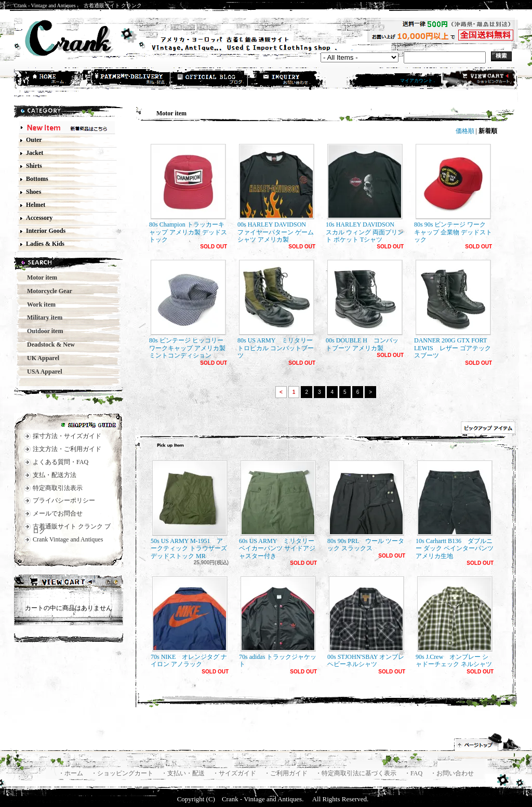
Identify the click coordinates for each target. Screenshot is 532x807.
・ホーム (71, 773)
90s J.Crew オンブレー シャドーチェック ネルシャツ (454, 622)
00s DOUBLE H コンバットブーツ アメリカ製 (364, 306)
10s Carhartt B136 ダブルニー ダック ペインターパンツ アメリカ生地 (455, 510)
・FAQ (414, 773)
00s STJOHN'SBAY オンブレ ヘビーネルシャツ (366, 622)
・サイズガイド (235, 773)
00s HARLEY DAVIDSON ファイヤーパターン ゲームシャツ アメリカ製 (276, 194)
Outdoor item (42, 331)
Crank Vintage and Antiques (68, 539)
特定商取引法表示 (58, 488)
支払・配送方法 (131, 80)
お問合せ (287, 80)
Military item (42, 317)
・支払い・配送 (184, 773)
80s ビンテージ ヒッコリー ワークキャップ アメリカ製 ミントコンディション (188, 309)
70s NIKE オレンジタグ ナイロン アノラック (189, 622)
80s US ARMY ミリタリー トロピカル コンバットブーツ (276, 309)
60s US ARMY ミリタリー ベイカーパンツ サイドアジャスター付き (277, 510)
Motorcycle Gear (46, 291)
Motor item (39, 277)
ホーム (54, 80)
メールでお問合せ (58, 513)
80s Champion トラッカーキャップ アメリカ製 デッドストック (188, 194)
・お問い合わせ (452, 773)
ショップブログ (209, 80)
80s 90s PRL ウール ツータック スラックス (366, 506)
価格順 (465, 131)
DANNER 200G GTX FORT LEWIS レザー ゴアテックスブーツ (453, 309)
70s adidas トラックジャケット (278, 622)
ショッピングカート (478, 79)
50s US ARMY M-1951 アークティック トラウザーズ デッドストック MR (189, 510)
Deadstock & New (48, 345)
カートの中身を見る (69, 583)
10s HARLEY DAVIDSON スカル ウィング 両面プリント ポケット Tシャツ (365, 194)
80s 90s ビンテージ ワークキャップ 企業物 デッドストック (453, 194)
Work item (38, 305)
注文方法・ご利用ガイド (67, 449)
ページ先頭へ (488, 742)
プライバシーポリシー (64, 500)
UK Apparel (40, 358)
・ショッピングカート (123, 773)
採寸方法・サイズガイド (67, 436)
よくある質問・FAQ (61, 462)
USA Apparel (41, 372)
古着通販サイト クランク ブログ (72, 529)
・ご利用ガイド (287, 773)
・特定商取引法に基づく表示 (357, 773)
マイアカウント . (418, 81)
